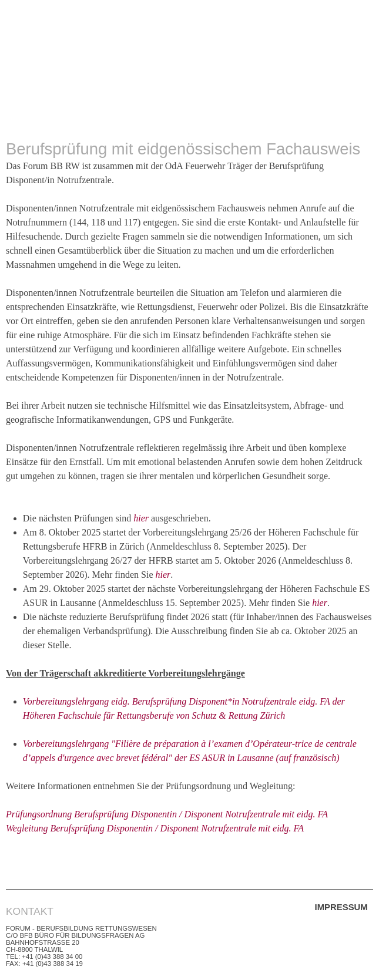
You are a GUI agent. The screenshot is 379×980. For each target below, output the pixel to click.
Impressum (341, 907)
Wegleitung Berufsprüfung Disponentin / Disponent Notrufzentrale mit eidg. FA (155, 828)
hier (141, 518)
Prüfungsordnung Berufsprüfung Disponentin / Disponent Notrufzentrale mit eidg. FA (167, 814)
